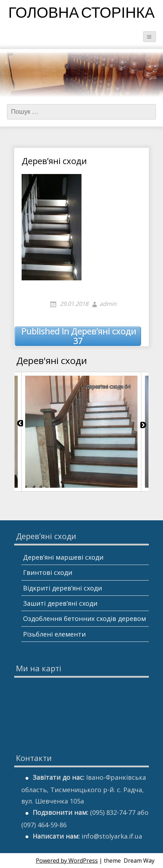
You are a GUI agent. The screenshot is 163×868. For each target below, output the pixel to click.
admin (108, 304)
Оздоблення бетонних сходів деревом (85, 618)
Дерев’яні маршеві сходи (63, 557)
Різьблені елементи (54, 634)
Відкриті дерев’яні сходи (63, 588)
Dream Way (139, 861)
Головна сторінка (81, 14)
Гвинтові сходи (48, 572)
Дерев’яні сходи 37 (79, 336)
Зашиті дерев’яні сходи (60, 603)
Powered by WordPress (67, 861)
